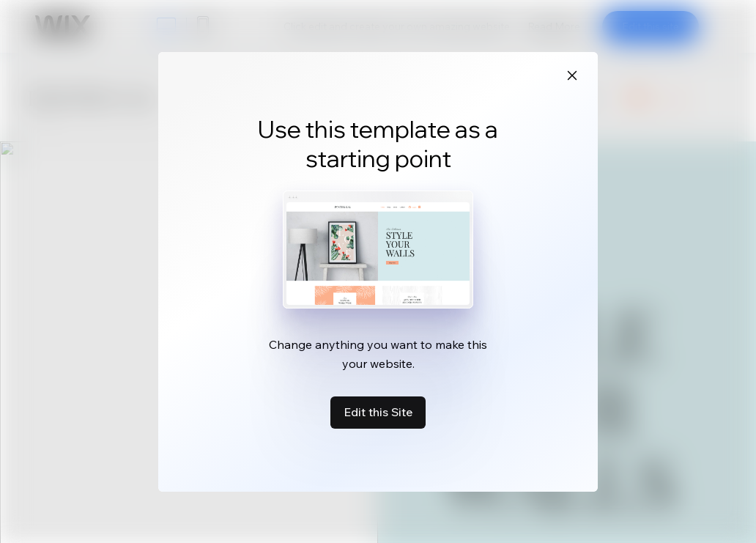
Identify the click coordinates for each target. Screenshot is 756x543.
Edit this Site (378, 412)
